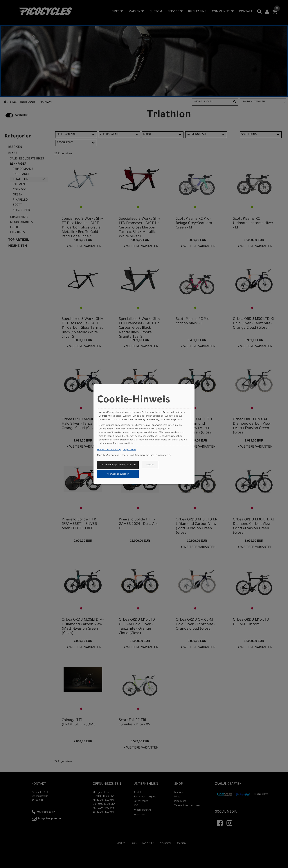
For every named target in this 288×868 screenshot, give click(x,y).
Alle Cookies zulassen (118, 474)
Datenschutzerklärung (109, 450)
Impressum (130, 450)
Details (150, 465)
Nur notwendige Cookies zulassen (118, 465)
